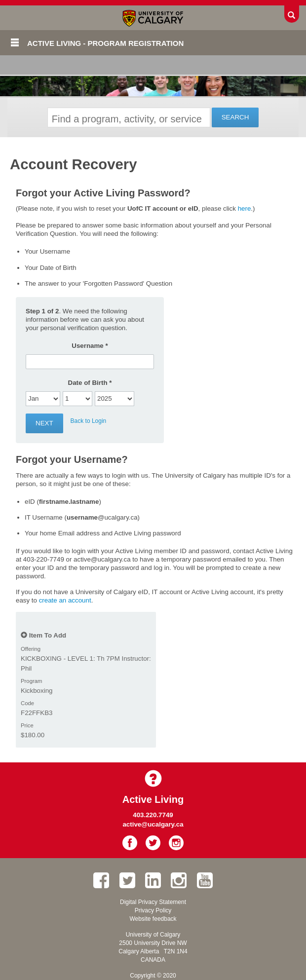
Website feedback (153, 919)
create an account (65, 600)
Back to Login (89, 421)
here (245, 208)
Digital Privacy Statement (153, 902)
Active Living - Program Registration (105, 43)
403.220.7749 (153, 815)
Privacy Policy (153, 910)
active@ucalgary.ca (153, 824)
